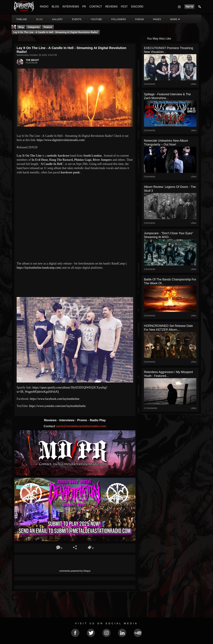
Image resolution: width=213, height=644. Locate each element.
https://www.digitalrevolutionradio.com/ (61, 140)
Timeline (22, 19)
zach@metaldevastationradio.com (81, 426)
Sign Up (189, 7)
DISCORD (137, 7)
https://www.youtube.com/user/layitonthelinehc (58, 406)
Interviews (67, 420)
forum (139, 19)
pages (157, 19)
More (175, 19)
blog (40, 19)
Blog (21, 27)
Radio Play (98, 420)
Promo (83, 420)
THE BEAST (32, 60)
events (77, 19)
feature (48, 27)
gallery (57, 19)
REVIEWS (111, 7)
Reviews (51, 420)
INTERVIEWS (71, 7)
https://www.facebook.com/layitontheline (55, 399)
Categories (34, 27)
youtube (96, 19)
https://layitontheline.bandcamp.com (39, 268)
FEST (124, 7)
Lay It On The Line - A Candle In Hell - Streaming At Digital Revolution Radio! (56, 32)
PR (84, 7)
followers (119, 19)
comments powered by (75, 571)
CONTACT (96, 7)
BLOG (55, 7)
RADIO (44, 7)
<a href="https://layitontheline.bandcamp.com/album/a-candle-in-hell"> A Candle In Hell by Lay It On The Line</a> (75, 283)
